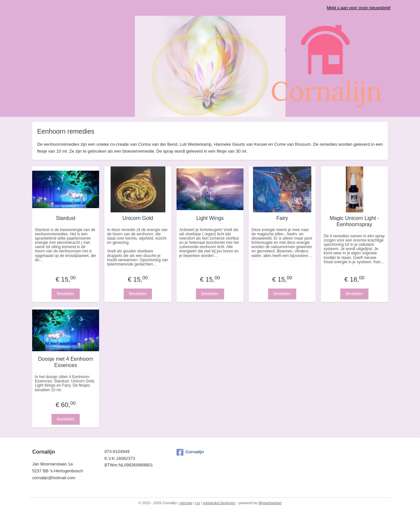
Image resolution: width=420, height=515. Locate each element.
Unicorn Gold (138, 218)
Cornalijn (190, 452)
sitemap (186, 503)
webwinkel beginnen (219, 503)
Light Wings (210, 218)
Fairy (282, 218)
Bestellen (65, 294)
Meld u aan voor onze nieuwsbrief (359, 8)
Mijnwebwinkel (270, 503)
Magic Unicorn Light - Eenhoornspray (354, 221)
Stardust (66, 218)
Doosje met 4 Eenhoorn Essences (66, 362)
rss (198, 503)
